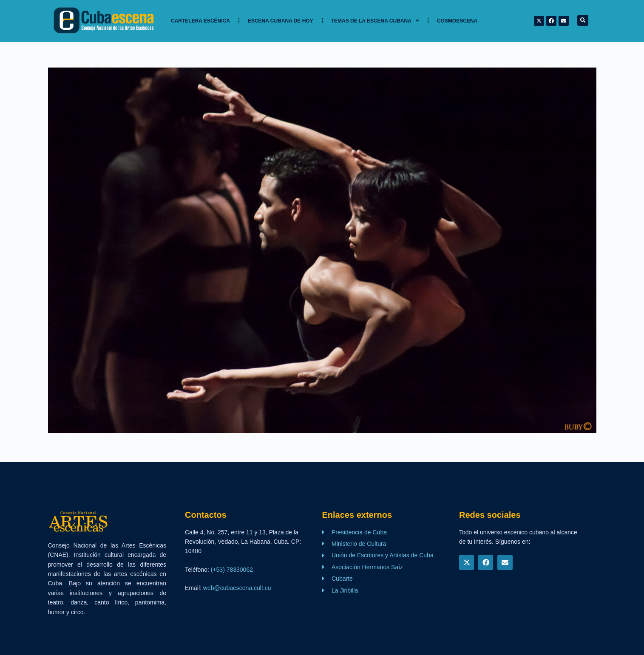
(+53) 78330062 (232, 570)
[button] (583, 20)
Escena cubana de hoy (281, 21)
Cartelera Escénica (200, 21)
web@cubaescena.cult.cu (237, 588)
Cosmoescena (457, 21)
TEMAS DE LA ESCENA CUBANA (375, 21)
